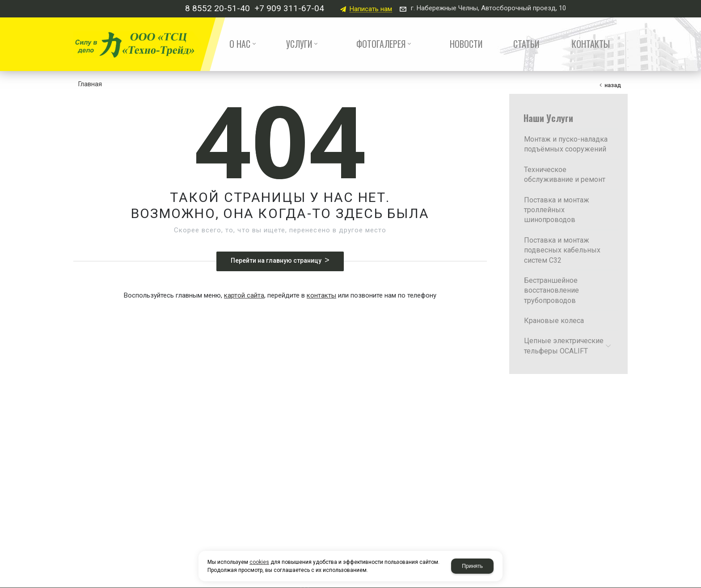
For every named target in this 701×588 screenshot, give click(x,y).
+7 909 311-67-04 (289, 8)
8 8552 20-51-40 (217, 8)
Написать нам (371, 9)
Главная (90, 84)
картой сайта (244, 295)
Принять (472, 566)
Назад (613, 85)
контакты (321, 295)
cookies (259, 562)
